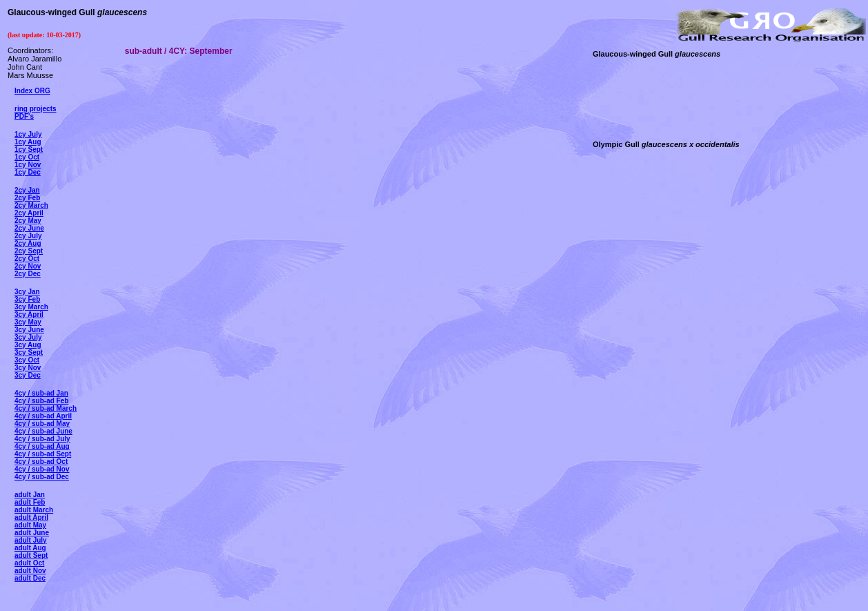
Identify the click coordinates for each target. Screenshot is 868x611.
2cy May (28, 221)
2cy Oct (27, 259)
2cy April (29, 213)
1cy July (28, 134)
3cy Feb (27, 299)
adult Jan (30, 495)
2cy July (28, 236)
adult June (32, 533)
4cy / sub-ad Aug (42, 446)
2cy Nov (28, 266)
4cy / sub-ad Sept (43, 454)
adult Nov (30, 571)
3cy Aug (28, 345)
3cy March (31, 307)
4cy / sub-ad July (42, 439)
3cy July (28, 337)
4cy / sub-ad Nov (42, 469)
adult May (30, 525)
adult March (34, 510)
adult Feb (30, 502)
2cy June (29, 228)
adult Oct (29, 563)
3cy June (29, 330)
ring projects (36, 109)
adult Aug (30, 548)
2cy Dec (28, 274)
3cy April (29, 314)
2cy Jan (27, 190)
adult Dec (30, 578)
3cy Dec (28, 375)
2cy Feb (27, 198)
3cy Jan (27, 292)
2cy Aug (28, 243)
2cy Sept (29, 251)
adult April (31, 517)
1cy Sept (29, 149)
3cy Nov (28, 368)
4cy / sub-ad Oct (41, 462)
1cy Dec (28, 172)
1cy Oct (27, 157)
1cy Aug (28, 142)
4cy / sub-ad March (46, 408)
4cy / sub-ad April (43, 416)
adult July (31, 540)
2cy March (31, 205)
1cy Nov (28, 165)
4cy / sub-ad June (43, 431)
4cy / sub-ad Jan (41, 393)
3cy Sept (29, 352)
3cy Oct (27, 360)
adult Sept (31, 555)
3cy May (28, 322)
